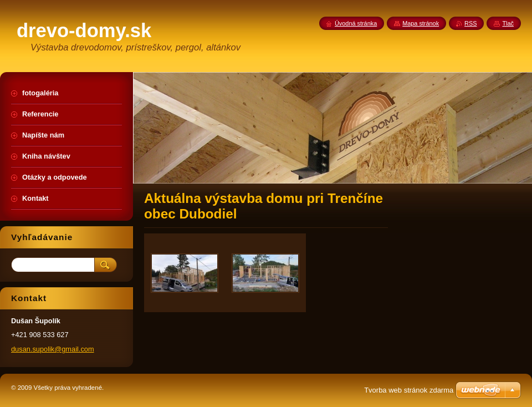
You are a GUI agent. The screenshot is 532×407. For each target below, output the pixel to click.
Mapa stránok (421, 23)
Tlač (508, 23)
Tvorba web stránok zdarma (409, 390)
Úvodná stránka (356, 23)
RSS (470, 23)
